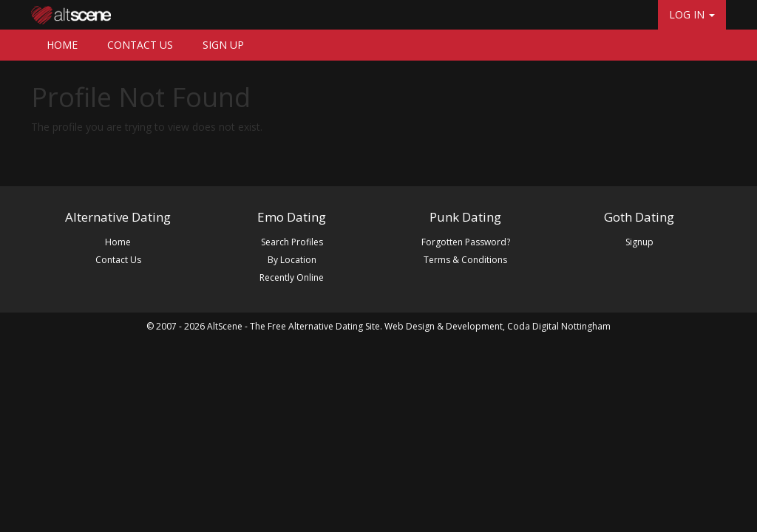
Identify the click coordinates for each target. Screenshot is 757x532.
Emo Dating (292, 217)
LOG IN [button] (692, 14)
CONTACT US (140, 45)
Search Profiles (292, 242)
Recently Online (292, 277)
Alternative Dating (118, 217)
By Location (292, 260)
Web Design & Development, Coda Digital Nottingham (498, 326)
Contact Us (118, 260)
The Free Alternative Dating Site (315, 326)
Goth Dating (639, 217)
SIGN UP (223, 45)
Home (118, 242)
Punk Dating (465, 217)
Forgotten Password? (466, 242)
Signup (639, 242)
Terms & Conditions (465, 260)
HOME (62, 45)
